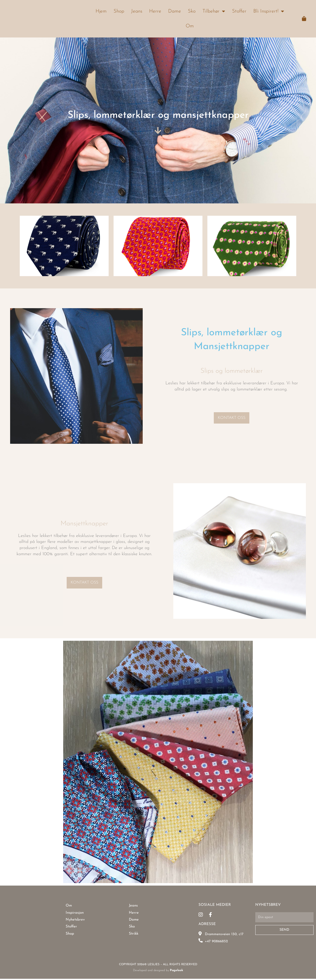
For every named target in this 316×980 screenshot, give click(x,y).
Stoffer (239, 11)
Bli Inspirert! (269, 11)
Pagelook (177, 976)
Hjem (101, 11)
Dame (175, 11)
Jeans (137, 11)
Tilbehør (214, 11)
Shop (119, 11)
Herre (155, 11)
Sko (192, 11)
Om (190, 26)
